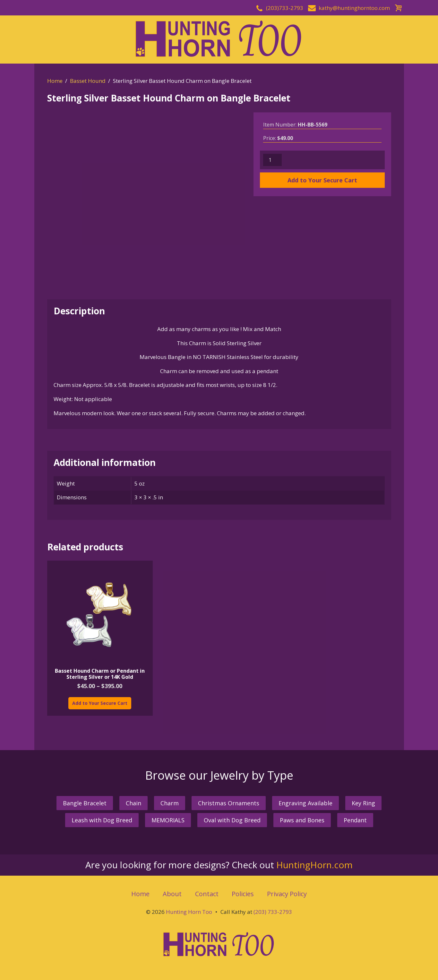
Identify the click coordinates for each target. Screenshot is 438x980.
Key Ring (363, 803)
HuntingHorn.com (314, 865)
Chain (133, 803)
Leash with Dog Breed (102, 820)
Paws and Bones (302, 820)
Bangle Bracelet (85, 803)
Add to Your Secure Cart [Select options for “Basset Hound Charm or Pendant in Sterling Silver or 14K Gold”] (100, 703)
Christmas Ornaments (229, 803)
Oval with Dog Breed (232, 820)
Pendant (355, 820)
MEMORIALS (168, 820)
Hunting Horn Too (189, 912)
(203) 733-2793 (273, 912)
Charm (170, 803)
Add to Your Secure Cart (322, 180)
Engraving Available (305, 803)
